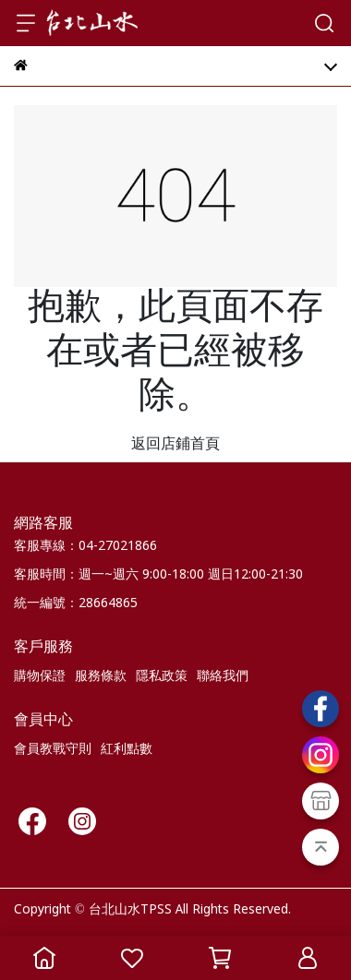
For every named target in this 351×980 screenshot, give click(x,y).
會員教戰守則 (53, 749)
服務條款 (101, 676)
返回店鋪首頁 (175, 444)
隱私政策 (162, 676)
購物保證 (40, 676)
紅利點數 (127, 749)
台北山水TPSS (130, 910)
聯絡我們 (223, 676)
